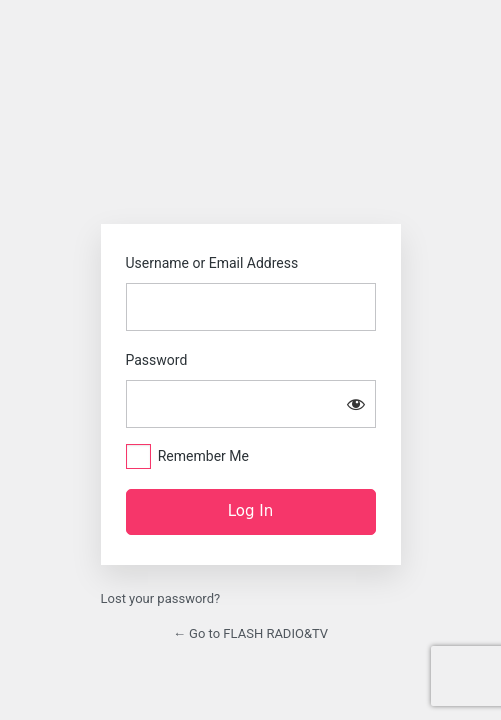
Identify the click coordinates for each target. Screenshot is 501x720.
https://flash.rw (251, 150)
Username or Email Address (212, 263)
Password (157, 360)
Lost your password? (161, 598)
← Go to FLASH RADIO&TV (250, 633)
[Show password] (356, 404)
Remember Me (203, 456)
